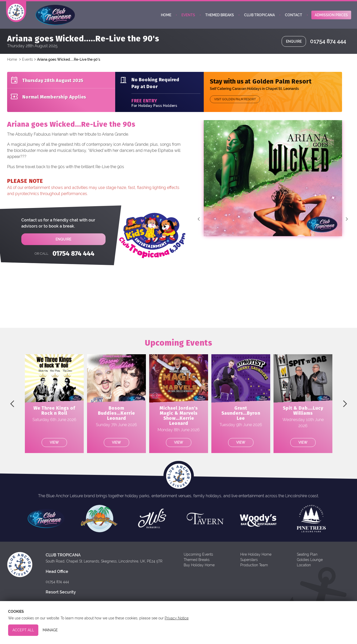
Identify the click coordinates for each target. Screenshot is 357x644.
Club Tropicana (259, 17)
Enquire (294, 45)
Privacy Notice (177, 618)
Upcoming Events (198, 558)
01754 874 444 (328, 45)
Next (347, 223)
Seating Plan (307, 558)
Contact (294, 17)
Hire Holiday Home (256, 558)
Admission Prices (331, 17)
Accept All (23, 630)
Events (188, 17)
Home (166, 17)
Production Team (254, 569)
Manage (50, 630)
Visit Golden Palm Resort (235, 103)
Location (304, 569)
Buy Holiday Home (199, 569)
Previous (199, 223)
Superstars (249, 563)
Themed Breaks (220, 17)
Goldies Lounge (310, 563)
